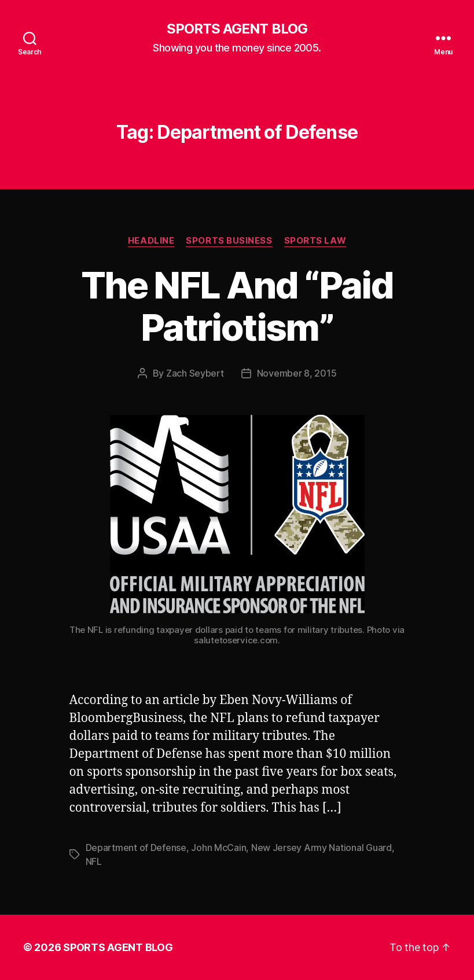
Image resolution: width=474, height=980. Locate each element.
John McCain (218, 848)
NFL (94, 861)
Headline (151, 241)
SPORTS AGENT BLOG (237, 29)
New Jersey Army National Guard (321, 848)
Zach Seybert (195, 373)
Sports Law (315, 241)
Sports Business (229, 241)
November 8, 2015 (297, 373)
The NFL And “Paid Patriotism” (237, 306)
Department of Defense (136, 848)
